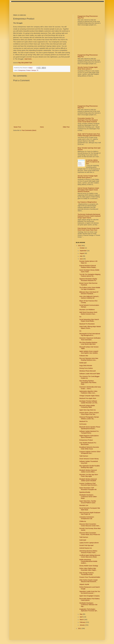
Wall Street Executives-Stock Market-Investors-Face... (88, 313)
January (82, 625)
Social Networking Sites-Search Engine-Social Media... (89, 320)
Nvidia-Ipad (83, 363)
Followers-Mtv (84, 356)
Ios (80, 317)
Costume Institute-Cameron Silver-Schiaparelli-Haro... (90, 452)
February (83, 622)
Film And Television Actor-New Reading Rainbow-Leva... (89, 359)
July (81, 256)
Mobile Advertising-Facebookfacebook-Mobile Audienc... (88, 561)
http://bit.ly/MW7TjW (25, 63)
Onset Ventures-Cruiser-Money (89, 459)
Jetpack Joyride (84, 584)
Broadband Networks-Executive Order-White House (89, 448)
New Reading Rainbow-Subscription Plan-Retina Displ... (88, 382)
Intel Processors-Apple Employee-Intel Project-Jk (90, 513)
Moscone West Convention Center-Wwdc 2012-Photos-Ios (90, 534)
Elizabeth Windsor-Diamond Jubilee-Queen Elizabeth (88, 480)
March (82, 620)
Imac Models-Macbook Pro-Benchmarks (88, 444)
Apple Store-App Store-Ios (87, 410)
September (83, 251)
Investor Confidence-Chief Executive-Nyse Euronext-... (89, 484)
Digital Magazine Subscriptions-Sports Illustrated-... (89, 436)
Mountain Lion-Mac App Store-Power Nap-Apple (89, 475)
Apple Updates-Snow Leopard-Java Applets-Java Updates (89, 352)
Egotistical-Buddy (85, 492)
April (81, 617)
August (82, 253)
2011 (80, 628)
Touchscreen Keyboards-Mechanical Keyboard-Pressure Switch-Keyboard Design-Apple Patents (89, 216)
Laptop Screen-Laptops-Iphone (89, 543)
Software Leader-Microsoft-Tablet (90, 374)
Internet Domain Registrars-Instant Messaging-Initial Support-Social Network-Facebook (88, 190)
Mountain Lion (84, 505)
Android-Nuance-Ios (86, 548)
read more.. (28, 59)
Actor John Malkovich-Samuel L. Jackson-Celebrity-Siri (89, 297)
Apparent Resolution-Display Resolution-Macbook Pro (88, 280)
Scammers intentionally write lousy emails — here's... (90, 388)
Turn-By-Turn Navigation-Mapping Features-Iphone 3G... (90, 275)
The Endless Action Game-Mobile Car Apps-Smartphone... (90, 288)
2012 (80, 246)
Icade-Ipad (83, 540)
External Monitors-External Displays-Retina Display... (88, 266)
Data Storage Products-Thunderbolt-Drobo (87, 574)
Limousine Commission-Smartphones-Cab (87, 518)
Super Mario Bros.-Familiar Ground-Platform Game (88, 502)
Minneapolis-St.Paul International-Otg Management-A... (90, 334)
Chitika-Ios (83, 521)
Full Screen (83, 424)
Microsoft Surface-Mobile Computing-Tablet (87, 406)
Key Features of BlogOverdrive (87, 202)
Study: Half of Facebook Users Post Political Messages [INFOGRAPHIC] (89, 135)
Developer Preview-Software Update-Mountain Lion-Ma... (89, 402)
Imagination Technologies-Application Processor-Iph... (89, 610)
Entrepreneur (22, 70)
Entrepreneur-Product (86, 440)
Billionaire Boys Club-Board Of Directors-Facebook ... (89, 293)
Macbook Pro (83, 421)
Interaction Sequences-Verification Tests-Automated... (90, 339)
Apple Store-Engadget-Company (89, 596)
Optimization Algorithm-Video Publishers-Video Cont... (88, 392)
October (82, 248)
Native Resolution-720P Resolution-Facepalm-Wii (88, 489)
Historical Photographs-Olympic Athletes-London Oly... (89, 418)
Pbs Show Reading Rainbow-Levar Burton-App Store (88, 343)
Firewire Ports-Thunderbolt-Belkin (90, 577)
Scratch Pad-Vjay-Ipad (86, 545)
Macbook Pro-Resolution (87, 324)
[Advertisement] (49, 6)
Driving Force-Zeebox (86, 368)
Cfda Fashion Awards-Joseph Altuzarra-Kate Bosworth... (88, 581)
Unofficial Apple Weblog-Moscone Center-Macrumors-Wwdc (90, 556)
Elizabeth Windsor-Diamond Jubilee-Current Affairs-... (88, 471)
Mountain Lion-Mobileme (87, 310)
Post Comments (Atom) (29, 130)
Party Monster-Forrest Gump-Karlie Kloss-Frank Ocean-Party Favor (89, 229)
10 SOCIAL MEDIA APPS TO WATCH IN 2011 (92, 162)
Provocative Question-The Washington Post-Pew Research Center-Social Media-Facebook (88, 120)
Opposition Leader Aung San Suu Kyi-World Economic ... (90, 592)
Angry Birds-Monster (86, 366)
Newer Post (17, 127)
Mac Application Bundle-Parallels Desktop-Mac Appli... (90, 467)
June (81, 259)
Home (42, 127)
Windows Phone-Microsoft (87, 371)
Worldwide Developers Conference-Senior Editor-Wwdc (88, 497)
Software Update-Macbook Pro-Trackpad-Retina (89, 432)
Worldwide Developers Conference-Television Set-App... (88, 605)
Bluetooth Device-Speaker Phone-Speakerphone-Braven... (90, 428)
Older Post (66, 127)
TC (38, 70)
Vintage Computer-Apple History (89, 396)
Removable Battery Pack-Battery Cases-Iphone (89, 599)
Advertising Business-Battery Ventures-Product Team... (88, 552)
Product (28, 70)
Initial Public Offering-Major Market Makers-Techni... (90, 327)
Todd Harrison (84, 456)
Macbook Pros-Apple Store (88, 398)
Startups (34, 70)
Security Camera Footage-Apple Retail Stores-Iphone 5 (88, 68)
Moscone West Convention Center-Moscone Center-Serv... (90, 525)
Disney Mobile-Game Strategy (89, 566)
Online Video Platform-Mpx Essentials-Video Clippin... (88, 569)
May (81, 614)
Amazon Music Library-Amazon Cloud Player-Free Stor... (89, 413)
